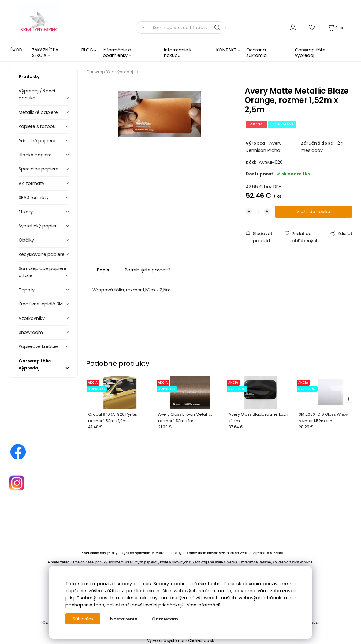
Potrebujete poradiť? (148, 270)
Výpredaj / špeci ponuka (37, 94)
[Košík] (335, 28)
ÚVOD (16, 50)
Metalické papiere (38, 112)
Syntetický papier (38, 226)
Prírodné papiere (37, 141)
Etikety (26, 212)
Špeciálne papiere (39, 169)
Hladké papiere (35, 155)
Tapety (27, 290)
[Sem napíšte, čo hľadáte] (187, 28)
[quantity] (258, 212)
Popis (103, 270)
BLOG (87, 50)
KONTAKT (226, 50)
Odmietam (165, 619)
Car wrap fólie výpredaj (35, 364)
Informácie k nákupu (178, 52)
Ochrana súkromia (257, 52)
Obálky (26, 240)
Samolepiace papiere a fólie (43, 272)
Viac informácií (203, 605)
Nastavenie (124, 619)
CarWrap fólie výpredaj (310, 52)
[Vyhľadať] (142, 28)
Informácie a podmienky (117, 52)
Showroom (31, 332)
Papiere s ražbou (37, 126)
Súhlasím (83, 619)
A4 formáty (32, 183)
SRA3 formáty (34, 197)
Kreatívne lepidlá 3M (41, 304)
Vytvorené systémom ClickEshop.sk (180, 640)
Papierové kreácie (38, 346)
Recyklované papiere (42, 254)
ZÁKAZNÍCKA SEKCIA (45, 52)
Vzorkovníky (32, 318)
